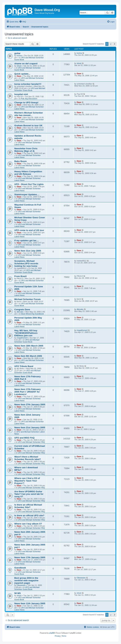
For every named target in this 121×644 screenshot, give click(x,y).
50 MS (18, 593)
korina (19, 56)
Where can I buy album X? (28, 524)
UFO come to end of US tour (29, 230)
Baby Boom (20, 161)
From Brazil (20, 276)
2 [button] (111, 44)
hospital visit (21, 94)
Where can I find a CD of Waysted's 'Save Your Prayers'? (27, 481)
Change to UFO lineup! (26, 102)
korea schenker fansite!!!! (28, 84)
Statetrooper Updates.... (27, 194)
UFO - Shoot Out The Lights (29, 184)
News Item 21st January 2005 (30, 428)
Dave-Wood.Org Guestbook (32, 314)
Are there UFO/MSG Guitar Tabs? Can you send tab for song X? (29, 494)
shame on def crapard (26, 64)
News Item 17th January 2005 (30, 557)
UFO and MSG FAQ (24, 438)
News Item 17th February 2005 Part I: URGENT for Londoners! (27, 392)
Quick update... (22, 74)
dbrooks (20, 312)
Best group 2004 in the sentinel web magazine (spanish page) (26, 580)
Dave (19, 76)
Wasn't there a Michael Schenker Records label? (28, 458)
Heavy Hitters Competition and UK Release (28, 173)
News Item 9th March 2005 (28, 356)
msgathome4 (22, 338)
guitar (17, 53)
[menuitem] (23, 22)
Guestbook (20, 568)
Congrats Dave (22, 309)
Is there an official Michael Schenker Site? (28, 506)
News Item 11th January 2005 (30, 603)
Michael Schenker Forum (27, 299)
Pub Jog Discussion (29, 99)
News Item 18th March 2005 (29, 346)
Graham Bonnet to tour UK (28, 125)
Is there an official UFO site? (29, 515)
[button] (115, 44)
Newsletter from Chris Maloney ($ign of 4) (26, 150)
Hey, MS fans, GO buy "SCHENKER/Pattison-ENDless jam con (26, 333)
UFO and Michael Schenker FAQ (31, 442)
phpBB (52, 633)
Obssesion (21, 585)
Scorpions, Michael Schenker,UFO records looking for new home (26, 263)
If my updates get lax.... (27, 240)
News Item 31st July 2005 (28, 251)
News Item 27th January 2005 (30, 405)
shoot (19, 66)
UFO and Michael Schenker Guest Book (30, 89)
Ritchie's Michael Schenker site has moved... (29, 114)
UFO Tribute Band (24, 366)
